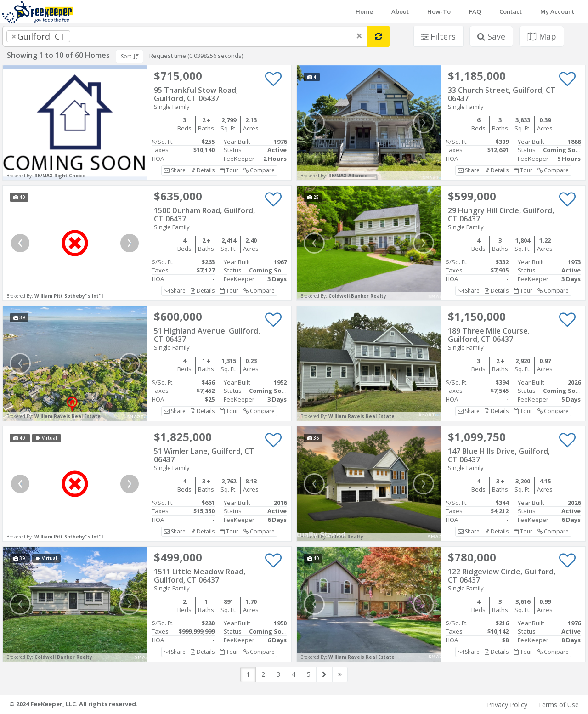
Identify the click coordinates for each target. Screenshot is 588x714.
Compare (259, 170)
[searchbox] (91, 36)
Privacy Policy (507, 705)
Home (364, 11)
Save (491, 36)
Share (175, 170)
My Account (557, 11)
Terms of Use (558, 705)
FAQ (475, 11)
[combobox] (185, 36)
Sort (130, 56)
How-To (439, 11)
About (400, 11)
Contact (511, 11)
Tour (229, 170)
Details (203, 170)
